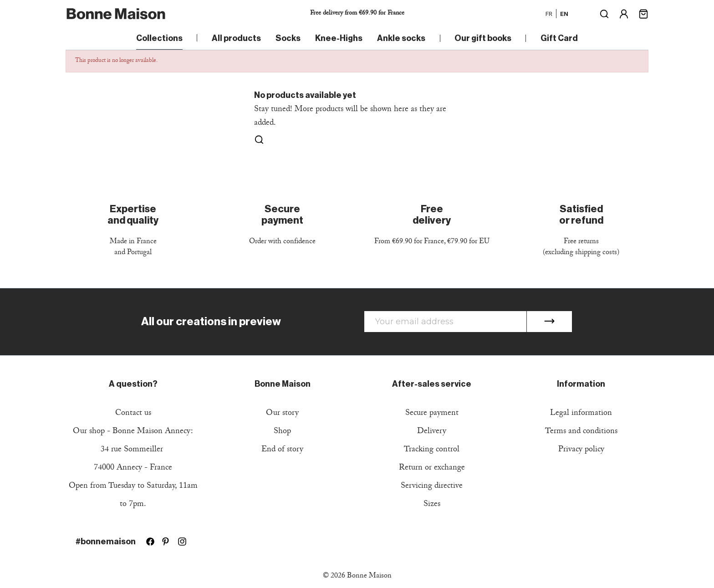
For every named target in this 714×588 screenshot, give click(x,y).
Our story (282, 414)
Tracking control (432, 450)
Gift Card (559, 38)
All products (236, 38)
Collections (159, 38)
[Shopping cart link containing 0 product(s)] (643, 13)
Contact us (133, 414)
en (564, 14)
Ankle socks (401, 38)
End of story (282, 450)
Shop (282, 432)
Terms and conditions (581, 432)
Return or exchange (432, 468)
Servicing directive (432, 487)
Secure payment (432, 414)
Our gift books (483, 38)
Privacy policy (581, 450)
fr (549, 14)
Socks (288, 38)
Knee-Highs (339, 38)
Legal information (581, 414)
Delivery (432, 432)
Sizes (432, 505)
